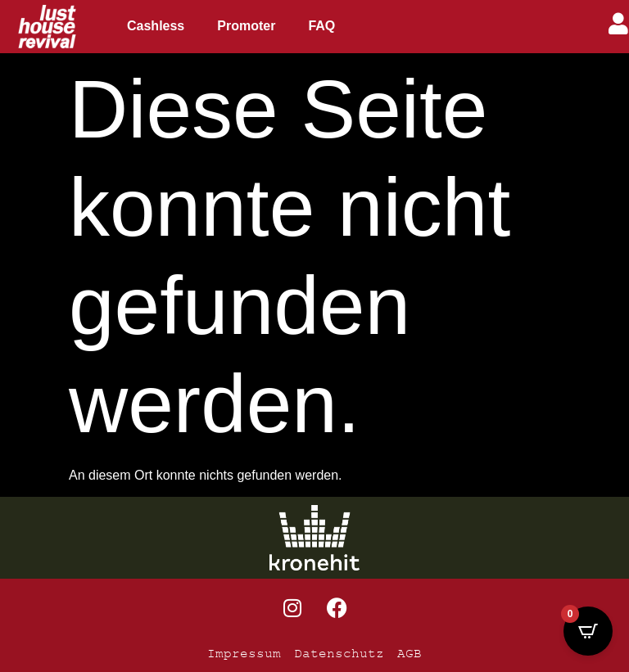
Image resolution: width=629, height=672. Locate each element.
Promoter (246, 26)
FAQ (321, 26)
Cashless (156, 26)
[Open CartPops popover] (588, 631)
